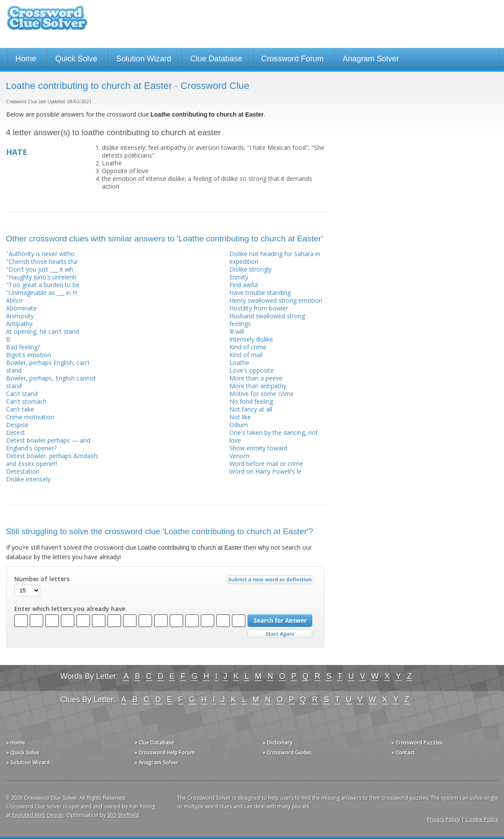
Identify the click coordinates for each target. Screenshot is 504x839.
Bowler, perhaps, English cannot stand (51, 382)
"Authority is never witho (40, 254)
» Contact (403, 752)
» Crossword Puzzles (417, 742)
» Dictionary (277, 742)
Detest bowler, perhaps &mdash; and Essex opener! (52, 460)
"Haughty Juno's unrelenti (41, 277)
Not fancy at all (251, 409)
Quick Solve (76, 59)
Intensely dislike (251, 339)
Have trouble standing (260, 293)
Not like (240, 417)
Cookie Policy (482, 819)
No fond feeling (251, 401)
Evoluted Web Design (38, 815)
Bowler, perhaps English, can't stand (48, 366)
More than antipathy (258, 386)
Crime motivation (30, 417)
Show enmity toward (258, 448)
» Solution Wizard (28, 762)
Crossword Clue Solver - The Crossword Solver (47, 22)
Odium (239, 425)
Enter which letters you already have (70, 609)
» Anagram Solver (156, 762)
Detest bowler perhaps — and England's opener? (48, 444)
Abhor (14, 300)
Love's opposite (252, 370)
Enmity (239, 277)
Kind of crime (248, 347)
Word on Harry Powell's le (265, 471)
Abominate (21, 308)
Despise (17, 425)
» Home (16, 742)
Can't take (20, 409)
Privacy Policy (444, 819)
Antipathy (19, 324)
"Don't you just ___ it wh (40, 269)
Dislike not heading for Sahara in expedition (275, 258)
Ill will (237, 331)
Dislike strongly (250, 269)
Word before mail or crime (266, 464)
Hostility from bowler (259, 308)
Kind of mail (246, 355)
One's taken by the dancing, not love (274, 436)
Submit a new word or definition (271, 582)
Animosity (20, 316)
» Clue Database (154, 742)
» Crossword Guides (287, 752)
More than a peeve (256, 378)
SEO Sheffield (123, 815)
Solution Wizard (144, 59)
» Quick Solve (23, 752)
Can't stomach (26, 401)
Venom (239, 456)
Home (26, 59)
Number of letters (42, 579)
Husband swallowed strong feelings (267, 320)
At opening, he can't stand (43, 331)
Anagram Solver (371, 59)
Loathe (239, 363)
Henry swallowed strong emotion (276, 300)
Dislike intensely (28, 479)
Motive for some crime (262, 394)
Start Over (280, 634)
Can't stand (22, 394)
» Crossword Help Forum (165, 752)
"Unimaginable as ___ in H (41, 293)
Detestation (23, 471)
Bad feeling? (23, 347)
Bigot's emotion (29, 355)
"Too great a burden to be (43, 285)
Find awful (244, 285)
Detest (16, 432)
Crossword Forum (293, 59)
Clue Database (216, 59)
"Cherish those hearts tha (42, 261)
